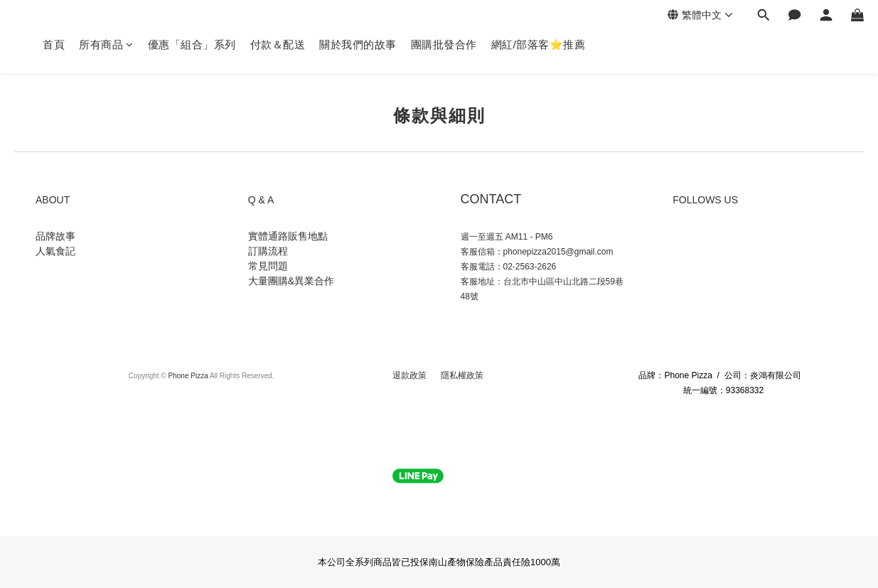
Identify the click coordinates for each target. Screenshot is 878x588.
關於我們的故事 (358, 44)
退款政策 (411, 375)
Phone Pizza (188, 376)
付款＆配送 (278, 44)
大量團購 (268, 281)
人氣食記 (55, 251)
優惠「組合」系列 (192, 44)
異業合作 (314, 281)
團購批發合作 (444, 44)
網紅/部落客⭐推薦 (539, 44)
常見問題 (269, 266)
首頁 (54, 44)
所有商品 (106, 44)
